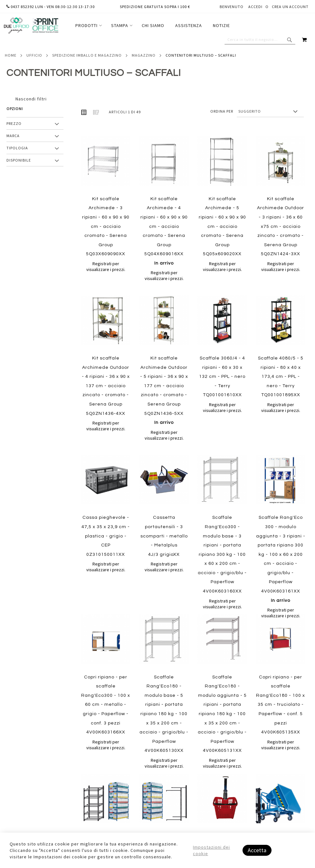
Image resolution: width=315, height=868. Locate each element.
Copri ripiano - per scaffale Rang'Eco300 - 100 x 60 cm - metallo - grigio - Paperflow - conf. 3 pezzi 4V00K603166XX (106, 705)
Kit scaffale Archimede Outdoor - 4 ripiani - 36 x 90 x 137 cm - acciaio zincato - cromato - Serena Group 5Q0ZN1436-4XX (106, 386)
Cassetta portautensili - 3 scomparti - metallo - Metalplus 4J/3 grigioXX (164, 536)
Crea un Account (290, 7)
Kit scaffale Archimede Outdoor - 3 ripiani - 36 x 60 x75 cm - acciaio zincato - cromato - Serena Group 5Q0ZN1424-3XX (281, 227)
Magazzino (144, 55)
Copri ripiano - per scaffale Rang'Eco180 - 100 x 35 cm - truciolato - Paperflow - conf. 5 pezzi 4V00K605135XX (281, 705)
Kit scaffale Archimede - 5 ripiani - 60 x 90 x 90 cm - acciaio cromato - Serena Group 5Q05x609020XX (222, 227)
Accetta (257, 850)
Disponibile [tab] (19, 160)
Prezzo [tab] (14, 123)
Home (11, 55)
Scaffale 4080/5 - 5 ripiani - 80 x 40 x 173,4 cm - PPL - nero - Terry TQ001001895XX (281, 377)
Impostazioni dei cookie (211, 850)
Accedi (255, 7)
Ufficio (34, 55)
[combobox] (260, 40)
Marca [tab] (13, 136)
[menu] (153, 26)
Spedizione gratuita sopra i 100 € (155, 7)
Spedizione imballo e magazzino (87, 55)
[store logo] (31, 26)
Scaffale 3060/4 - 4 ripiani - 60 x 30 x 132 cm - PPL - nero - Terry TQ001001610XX (222, 377)
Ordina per (222, 111)
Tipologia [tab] (17, 148)
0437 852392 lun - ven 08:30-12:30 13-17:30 (51, 7)
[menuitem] (88, 26)
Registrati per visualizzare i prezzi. (106, 266)
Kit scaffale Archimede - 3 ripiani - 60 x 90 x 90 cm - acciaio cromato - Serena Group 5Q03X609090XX (106, 227)
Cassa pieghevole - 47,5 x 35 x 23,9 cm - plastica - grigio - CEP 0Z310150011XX (106, 536)
